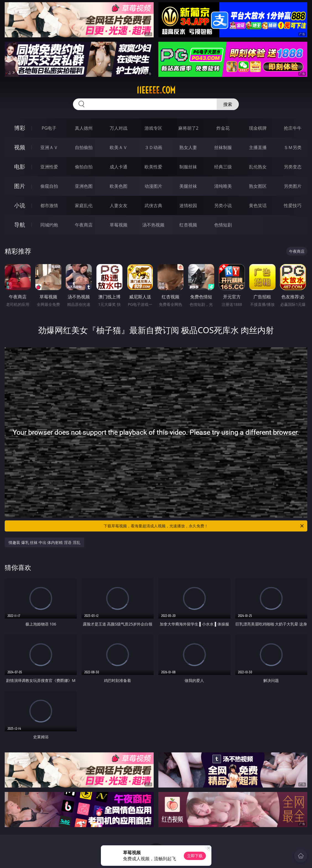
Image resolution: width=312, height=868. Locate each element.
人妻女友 (119, 205)
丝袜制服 (223, 147)
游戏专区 (153, 128)
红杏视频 (188, 225)
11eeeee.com (156, 90)
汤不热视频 (153, 225)
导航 (20, 225)
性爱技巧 (293, 205)
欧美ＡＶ (119, 147)
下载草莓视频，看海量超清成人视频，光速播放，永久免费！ (204, 526)
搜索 (228, 104)
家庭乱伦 (84, 205)
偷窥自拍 (49, 186)
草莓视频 (119, 225)
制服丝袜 (188, 167)
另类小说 (223, 205)
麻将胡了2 (188, 128)
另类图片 (293, 186)
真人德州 (84, 128)
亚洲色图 (84, 186)
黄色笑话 (258, 205)
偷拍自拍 (84, 167)
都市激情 (49, 205)
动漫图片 (153, 186)
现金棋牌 (258, 128)
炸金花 (223, 128)
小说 (20, 205)
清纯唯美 (223, 186)
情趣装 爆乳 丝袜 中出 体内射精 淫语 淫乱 (44, 542)
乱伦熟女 (258, 167)
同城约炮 (49, 225)
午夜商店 (84, 225)
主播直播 (258, 147)
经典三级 (223, 167)
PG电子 (49, 128)
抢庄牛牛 (293, 128)
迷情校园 (188, 205)
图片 (20, 186)
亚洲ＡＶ (49, 147)
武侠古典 (153, 205)
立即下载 (195, 856)
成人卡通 (119, 167)
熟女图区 (258, 186)
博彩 (20, 128)
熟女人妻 (188, 147)
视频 (20, 147)
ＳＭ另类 (293, 147)
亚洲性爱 (49, 167)
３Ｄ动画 (153, 147)
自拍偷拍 (84, 147)
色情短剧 (223, 225)
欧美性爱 (153, 167)
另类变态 (293, 167)
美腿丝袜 (188, 186)
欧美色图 (119, 186)
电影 (20, 167)
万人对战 (119, 128)
